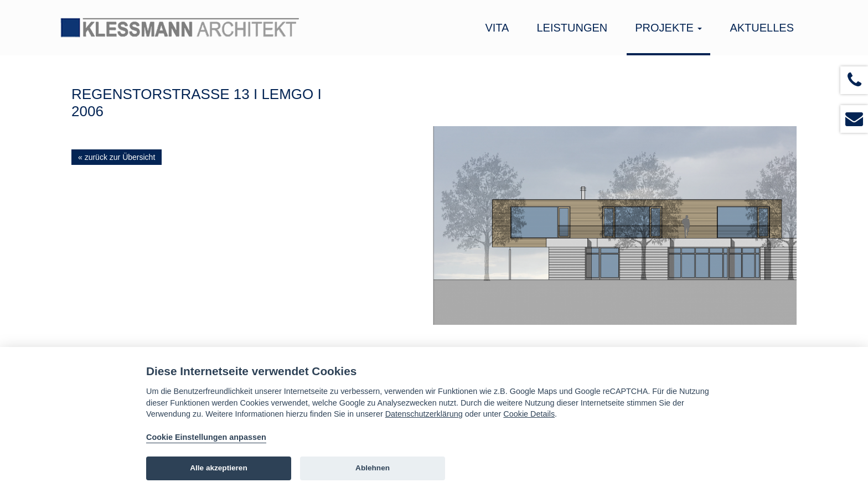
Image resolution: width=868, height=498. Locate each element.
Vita (497, 28)
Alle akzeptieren (219, 468)
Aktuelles (762, 28)
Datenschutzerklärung (424, 414)
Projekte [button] (668, 28)
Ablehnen (373, 468)
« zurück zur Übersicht (117, 157)
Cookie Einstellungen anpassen (206, 437)
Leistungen (572, 28)
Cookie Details (529, 414)
